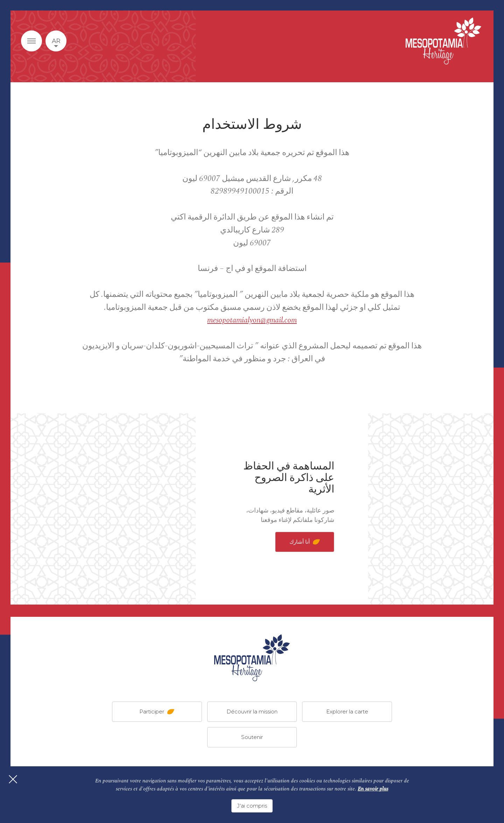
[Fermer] (21, 790)
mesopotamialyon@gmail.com (252, 320)
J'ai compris (252, 806)
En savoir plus (373, 792)
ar (56, 41)
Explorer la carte (347, 712)
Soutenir (252, 737)
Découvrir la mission (252, 712)
